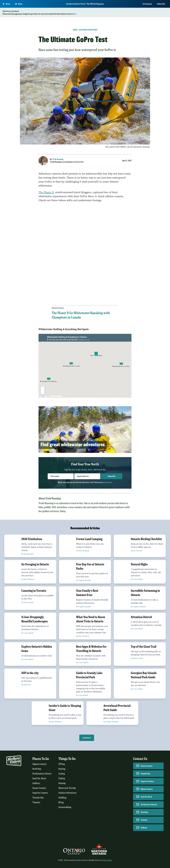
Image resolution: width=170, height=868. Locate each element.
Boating (62, 769)
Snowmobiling (65, 807)
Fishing (62, 778)
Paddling (62, 798)
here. (75, 14)
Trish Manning (58, 159)
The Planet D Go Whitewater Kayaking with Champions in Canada (81, 315)
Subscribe (161, 4)
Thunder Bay (38, 798)
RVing (61, 802)
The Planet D (46, 192)
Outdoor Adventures (88, 30)
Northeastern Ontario (42, 774)
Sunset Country (39, 788)
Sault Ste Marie (146, 797)
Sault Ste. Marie (39, 778)
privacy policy (107, 482)
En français (147, 4)
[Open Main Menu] (7, 4)
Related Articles (58, 308)
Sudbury (36, 783)
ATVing (62, 764)
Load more (87, 738)
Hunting (62, 783)
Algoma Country (40, 764)
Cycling (62, 774)
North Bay (37, 769)
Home (75, 30)
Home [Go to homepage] (19, 4)
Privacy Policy (107, 860)
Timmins (36, 802)
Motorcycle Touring (67, 788)
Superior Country (40, 793)
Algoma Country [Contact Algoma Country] (147, 789)
